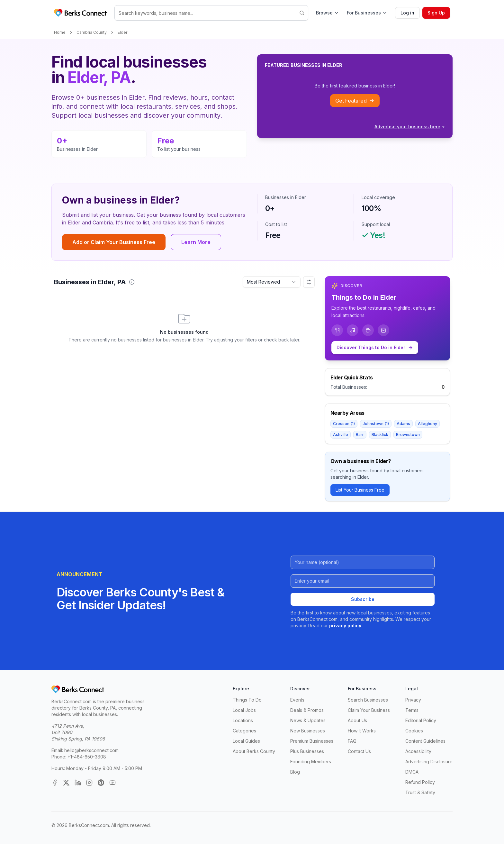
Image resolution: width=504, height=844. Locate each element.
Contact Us (359, 751)
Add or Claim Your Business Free (114, 242)
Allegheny (428, 424)
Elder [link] (122, 32)
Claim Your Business (369, 710)
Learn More (196, 242)
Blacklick (380, 435)
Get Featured (355, 101)
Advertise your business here (410, 127)
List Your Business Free (360, 490)
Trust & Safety (420, 792)
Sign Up (436, 13)
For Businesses (367, 13)
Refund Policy (420, 782)
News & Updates (308, 720)
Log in (407, 13)
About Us (357, 720)
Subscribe (363, 599)
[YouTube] (113, 783)
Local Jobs (244, 710)
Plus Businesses (307, 751)
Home (60, 32)
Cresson (344, 424)
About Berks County (254, 751)
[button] (132, 282)
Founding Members (311, 762)
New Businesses (308, 731)
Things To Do (247, 700)
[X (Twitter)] (66, 783)
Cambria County (92, 32)
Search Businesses (368, 700)
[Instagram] (89, 783)
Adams (403, 424)
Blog (295, 772)
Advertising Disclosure (429, 762)
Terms (412, 710)
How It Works (362, 731)
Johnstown (376, 424)
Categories (244, 731)
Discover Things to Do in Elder (375, 347)
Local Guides (246, 741)
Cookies (414, 731)
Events (297, 700)
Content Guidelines (425, 741)
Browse (328, 13)
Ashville (341, 435)
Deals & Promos (307, 710)
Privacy (413, 700)
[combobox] (272, 282)
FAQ (352, 741)
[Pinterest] (101, 783)
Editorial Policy (421, 720)
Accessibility (418, 751)
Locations (243, 720)
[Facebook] (55, 783)
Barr (360, 435)
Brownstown (408, 435)
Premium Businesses (312, 741)
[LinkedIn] (78, 783)
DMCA (412, 772)
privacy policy (345, 626)
